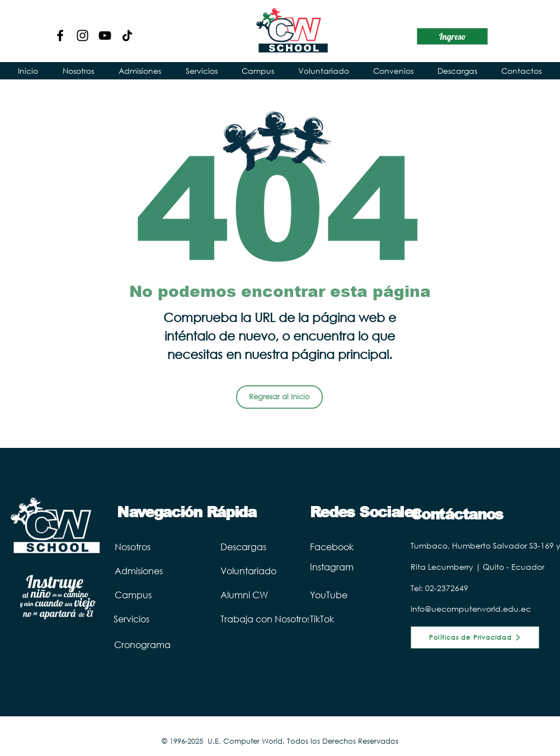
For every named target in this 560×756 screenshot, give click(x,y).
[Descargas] (267, 546)
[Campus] (148, 594)
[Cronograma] (150, 644)
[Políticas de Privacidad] (475, 637)
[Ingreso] (452, 36)
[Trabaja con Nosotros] (285, 618)
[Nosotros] (151, 546)
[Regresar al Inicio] (279, 397)
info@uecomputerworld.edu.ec (471, 609)
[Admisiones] (159, 570)
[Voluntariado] (285, 570)
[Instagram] (83, 36)
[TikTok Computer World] (127, 36)
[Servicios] (150, 618)
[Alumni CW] (282, 594)
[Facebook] (60, 36)
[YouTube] (105, 36)
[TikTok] (331, 618)
